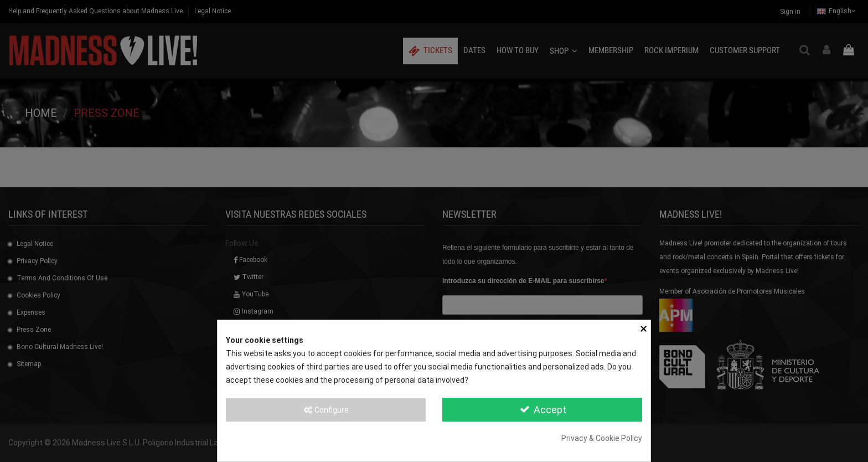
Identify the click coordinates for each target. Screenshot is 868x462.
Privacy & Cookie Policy (602, 438)
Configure (326, 410)
